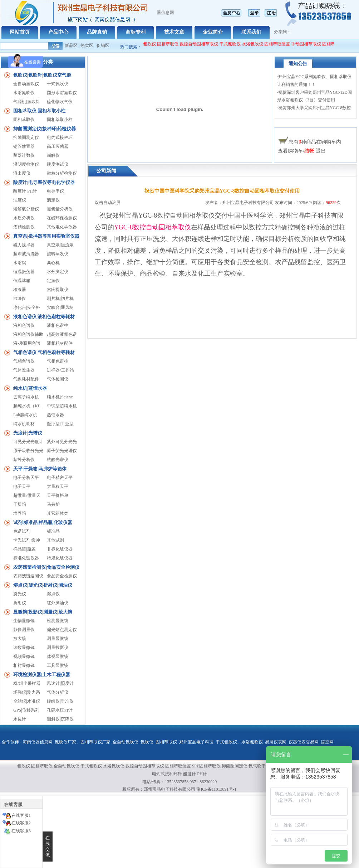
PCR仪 (19, 299)
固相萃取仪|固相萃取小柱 (39, 111)
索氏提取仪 (58, 290)
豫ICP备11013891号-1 (216, 789)
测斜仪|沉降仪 (60, 719)
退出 (321, 151)
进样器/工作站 (60, 370)
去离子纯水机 (26, 397)
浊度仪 (20, 200)
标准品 (53, 531)
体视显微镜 (58, 656)
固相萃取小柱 (60, 120)
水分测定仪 (58, 272)
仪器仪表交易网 (304, 742)
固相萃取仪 (171, 44)
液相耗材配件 (60, 343)
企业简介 (213, 32)
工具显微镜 (58, 665)
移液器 (20, 290)
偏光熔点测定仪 (62, 630)
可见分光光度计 (28, 442)
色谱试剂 (22, 531)
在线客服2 (21, 823)
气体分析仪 (58, 692)
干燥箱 (20, 504)
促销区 (103, 45)
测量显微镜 (58, 639)
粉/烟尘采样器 (27, 683)
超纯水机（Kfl (27, 406)
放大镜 (20, 639)
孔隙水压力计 (60, 710)
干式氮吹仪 (233, 44)
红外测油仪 (58, 603)
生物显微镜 (24, 621)
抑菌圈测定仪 (26, 137)
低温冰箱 (22, 281)
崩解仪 (53, 155)
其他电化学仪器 (62, 227)
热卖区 (87, 45)
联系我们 (251, 32)
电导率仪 (55, 191)
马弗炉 (53, 504)
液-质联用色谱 (27, 343)
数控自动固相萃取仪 (202, 44)
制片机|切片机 (60, 299)
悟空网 (327, 742)
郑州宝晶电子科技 (196, 742)
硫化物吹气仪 (60, 102)
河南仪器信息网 (38, 742)
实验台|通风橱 (60, 307)
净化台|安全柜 (26, 307)
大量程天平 (58, 486)
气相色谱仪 (24, 361)
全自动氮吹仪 (146, 44)
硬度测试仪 (58, 164)
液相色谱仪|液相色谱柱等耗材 (44, 317)
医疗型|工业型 (60, 424)
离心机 (53, 263)
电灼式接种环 (60, 137)
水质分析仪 (24, 218)
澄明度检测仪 (26, 164)
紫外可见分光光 (62, 442)
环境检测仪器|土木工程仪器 (42, 675)
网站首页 (20, 32)
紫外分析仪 (24, 460)
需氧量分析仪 (60, 209)
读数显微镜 (24, 648)
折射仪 (20, 603)
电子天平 (22, 486)
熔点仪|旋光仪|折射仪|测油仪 (43, 585)
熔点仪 (53, 594)
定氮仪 (53, 281)
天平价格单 (58, 495)
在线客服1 (21, 815)
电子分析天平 (26, 477)
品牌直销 (97, 32)
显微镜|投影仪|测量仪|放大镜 (43, 612)
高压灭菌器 (58, 146)
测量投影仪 (58, 648)
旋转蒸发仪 (58, 254)
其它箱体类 (58, 513)
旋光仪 (20, 594)
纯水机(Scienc (60, 397)
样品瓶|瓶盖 (24, 549)
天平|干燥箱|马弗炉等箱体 (40, 469)
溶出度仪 (22, 173)
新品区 (71, 45)
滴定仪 (53, 200)
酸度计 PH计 (25, 191)
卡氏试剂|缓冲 (26, 540)
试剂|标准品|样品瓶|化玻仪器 (43, 522)
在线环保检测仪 (62, 218)
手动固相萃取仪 (309, 44)
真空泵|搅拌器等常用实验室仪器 (46, 236)
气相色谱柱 (58, 361)
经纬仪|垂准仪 (60, 701)
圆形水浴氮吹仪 (62, 93)
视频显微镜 (24, 656)
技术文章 (174, 32)
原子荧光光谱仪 (62, 451)
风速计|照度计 (60, 683)
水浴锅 (20, 263)
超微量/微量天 (27, 495)
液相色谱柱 (58, 325)
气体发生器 (24, 370)
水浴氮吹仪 (256, 44)
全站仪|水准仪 (26, 701)
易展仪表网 (276, 742)
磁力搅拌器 (24, 245)
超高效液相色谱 (62, 334)
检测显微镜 (58, 621)
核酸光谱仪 (58, 460)
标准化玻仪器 (26, 558)
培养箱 (20, 513)
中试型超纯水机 (62, 406)
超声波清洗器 (26, 254)
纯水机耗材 (24, 424)
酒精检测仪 (24, 227)
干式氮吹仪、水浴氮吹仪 (239, 742)
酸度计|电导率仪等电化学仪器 (44, 182)
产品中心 (58, 32)
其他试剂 (55, 540)
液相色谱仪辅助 (28, 334)
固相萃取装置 (280, 44)
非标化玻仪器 (60, 549)
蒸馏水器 (55, 415)
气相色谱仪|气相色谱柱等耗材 (44, 352)
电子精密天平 (60, 477)
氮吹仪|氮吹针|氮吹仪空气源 (42, 75)
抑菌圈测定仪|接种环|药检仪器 (45, 129)
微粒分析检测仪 (62, 173)
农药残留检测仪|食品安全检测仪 (46, 567)
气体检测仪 (58, 379)
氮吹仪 (147, 742)
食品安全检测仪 (62, 576)
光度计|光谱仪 (28, 433)
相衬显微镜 (24, 665)
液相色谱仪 (24, 325)
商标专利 (136, 32)
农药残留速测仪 (28, 576)
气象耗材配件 (26, 379)
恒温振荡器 (24, 272)
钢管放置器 (24, 146)
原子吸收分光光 (28, 451)
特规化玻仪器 (60, 558)
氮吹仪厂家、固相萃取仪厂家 (83, 742)
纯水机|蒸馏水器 (30, 388)
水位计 (20, 719)
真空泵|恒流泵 (60, 245)
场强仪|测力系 (26, 692)
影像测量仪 (24, 630)
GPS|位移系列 (26, 710)
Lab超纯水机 (25, 415)
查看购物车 (290, 151)
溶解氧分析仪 (26, 209)
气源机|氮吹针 (26, 102)
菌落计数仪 (24, 155)
